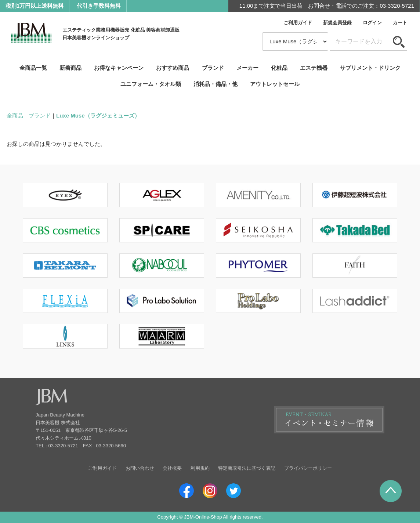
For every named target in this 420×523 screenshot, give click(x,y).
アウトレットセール (275, 84)
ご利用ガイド (298, 23)
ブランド (213, 68)
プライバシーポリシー (308, 468)
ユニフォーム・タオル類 (151, 84)
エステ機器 (314, 68)
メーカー (247, 68)
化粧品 (279, 68)
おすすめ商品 (173, 68)
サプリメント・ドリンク (370, 68)
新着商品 (70, 68)
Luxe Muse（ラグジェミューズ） (98, 116)
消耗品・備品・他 (216, 84)
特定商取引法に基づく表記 (247, 468)
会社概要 (172, 468)
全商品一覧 (33, 68)
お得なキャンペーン (119, 68)
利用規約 (200, 468)
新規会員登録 (337, 23)
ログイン (372, 23)
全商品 (15, 116)
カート (400, 23)
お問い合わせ (140, 468)
